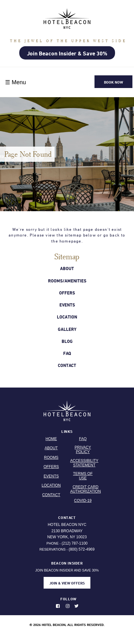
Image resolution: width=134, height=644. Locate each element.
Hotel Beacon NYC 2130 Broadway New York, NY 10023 (67, 531)
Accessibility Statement (84, 463)
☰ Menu (15, 82)
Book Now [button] (113, 82)
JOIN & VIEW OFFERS (67, 583)
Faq (67, 353)
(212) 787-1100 (75, 543)
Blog (67, 341)
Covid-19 (83, 501)
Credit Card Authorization (85, 489)
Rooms (51, 458)
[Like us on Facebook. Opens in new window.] (60, 606)
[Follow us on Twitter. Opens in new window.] (78, 606)
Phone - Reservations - (67, 546)
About (67, 268)
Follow (68, 599)
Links (67, 431)
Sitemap (67, 256)
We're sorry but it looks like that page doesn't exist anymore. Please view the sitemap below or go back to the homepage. (67, 235)
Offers (67, 293)
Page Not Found (28, 154)
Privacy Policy (83, 450)
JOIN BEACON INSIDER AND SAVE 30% (67, 575)
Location (67, 317)
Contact (67, 365)
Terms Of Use (83, 476)
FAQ (83, 439)
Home (51, 439)
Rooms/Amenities (67, 281)
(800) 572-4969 (82, 549)
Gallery (67, 329)
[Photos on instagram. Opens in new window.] (70, 606)
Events (67, 305)
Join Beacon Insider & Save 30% (67, 53)
